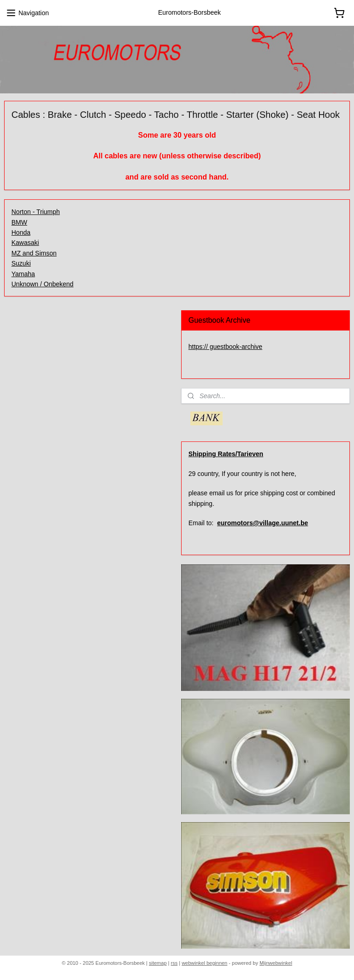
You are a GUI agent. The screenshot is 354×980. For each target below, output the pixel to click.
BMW (19, 222)
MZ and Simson (34, 253)
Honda (21, 232)
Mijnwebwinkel (276, 963)
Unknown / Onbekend (43, 284)
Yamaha (23, 274)
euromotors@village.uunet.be (263, 523)
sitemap (158, 963)
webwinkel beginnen (204, 963)
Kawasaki (25, 243)
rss (174, 963)
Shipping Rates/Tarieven (226, 454)
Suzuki (21, 263)
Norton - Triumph (36, 212)
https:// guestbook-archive (225, 347)
